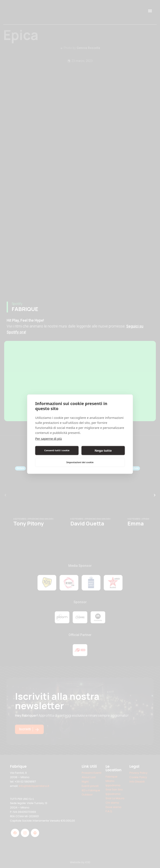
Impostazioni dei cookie (80, 462)
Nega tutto (103, 450)
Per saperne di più (49, 438)
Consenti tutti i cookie (57, 450)
